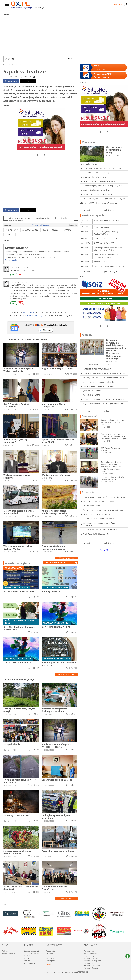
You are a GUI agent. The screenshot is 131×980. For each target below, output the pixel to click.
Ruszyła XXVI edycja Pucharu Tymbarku (100, 203)
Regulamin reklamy (91, 963)
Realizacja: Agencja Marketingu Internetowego (65, 972)
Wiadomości (89, 142)
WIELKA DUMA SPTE (92, 395)
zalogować (29, 312)
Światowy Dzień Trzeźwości (95, 177)
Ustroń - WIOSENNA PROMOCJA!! (97, 514)
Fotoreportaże (90, 416)
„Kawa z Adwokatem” (92, 391)
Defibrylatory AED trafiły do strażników (100, 181)
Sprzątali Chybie (90, 164)
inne (22, 65)
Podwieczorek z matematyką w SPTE (99, 386)
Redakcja (5, 951)
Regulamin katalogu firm (93, 961)
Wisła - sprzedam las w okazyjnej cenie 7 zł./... (103, 510)
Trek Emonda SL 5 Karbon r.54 (96, 534)
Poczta (49, 964)
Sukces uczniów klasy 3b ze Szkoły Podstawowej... (105, 399)
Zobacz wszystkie (67, 558)
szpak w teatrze (30, 230)
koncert (10, 234)
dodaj (55, 563)
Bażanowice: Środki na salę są (96, 173)
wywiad (68, 230)
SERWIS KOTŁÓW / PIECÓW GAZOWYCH (100, 530)
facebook (11, 81)
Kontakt (27, 961)
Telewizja (16, 65)
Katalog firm (51, 961)
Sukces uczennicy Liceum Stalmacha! (99, 382)
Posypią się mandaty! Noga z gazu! (98, 194)
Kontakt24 (88, 335)
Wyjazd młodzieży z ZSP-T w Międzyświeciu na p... (105, 404)
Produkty (27, 956)
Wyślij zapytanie (30, 963)
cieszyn (56, 230)
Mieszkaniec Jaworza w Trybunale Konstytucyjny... (105, 199)
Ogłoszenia (88, 492)
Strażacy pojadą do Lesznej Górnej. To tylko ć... (103, 186)
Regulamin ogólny (90, 951)
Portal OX (104, 550)
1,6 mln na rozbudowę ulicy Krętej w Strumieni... (104, 168)
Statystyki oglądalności (32, 953)
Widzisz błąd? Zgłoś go (41, 225)
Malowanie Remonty (92, 506)
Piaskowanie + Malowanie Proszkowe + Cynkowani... (105, 497)
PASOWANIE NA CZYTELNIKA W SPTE (99, 365)
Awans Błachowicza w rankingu (97, 190)
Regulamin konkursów (92, 966)
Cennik (27, 958)
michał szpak (12, 230)
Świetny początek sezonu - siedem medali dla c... (104, 378)
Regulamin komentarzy (92, 958)
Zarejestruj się (34, 316)
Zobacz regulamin (13, 260)
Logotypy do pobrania (32, 951)
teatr (45, 230)
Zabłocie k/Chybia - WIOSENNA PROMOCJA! (102, 519)
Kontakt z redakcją (8, 953)
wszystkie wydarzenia (67, 674)
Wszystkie (39, 59)
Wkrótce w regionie (18, 563)
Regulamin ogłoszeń (91, 956)
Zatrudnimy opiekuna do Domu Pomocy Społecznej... (100, 524)
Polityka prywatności (91, 953)
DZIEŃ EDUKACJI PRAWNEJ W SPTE (98, 369)
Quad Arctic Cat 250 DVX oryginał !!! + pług (102, 501)
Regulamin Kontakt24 (91, 968)
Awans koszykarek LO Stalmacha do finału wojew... (105, 373)
